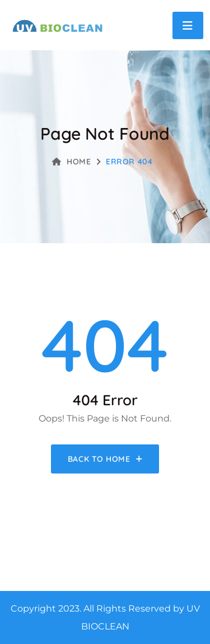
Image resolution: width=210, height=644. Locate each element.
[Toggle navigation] (188, 25)
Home (72, 162)
